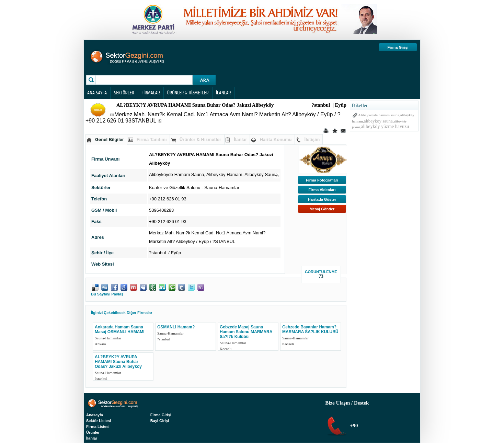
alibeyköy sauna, (379, 121)
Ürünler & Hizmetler (200, 139)
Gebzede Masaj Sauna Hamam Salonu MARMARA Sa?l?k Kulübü (246, 332)
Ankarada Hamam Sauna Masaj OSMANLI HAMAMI (120, 329)
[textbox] (145, 80)
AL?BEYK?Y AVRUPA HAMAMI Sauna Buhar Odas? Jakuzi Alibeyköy (118, 362)
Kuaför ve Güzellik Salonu (175, 188)
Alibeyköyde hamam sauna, (379, 115)
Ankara (100, 344)
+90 (353, 425)
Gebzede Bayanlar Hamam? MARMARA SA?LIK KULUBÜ (310, 329)
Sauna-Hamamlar (222, 188)
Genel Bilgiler (110, 139)
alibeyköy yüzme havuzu (385, 126)
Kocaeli (226, 349)
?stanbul (164, 339)
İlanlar (240, 139)
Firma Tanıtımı (152, 139)
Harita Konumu (276, 139)
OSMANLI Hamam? (176, 327)
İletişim (312, 139)
